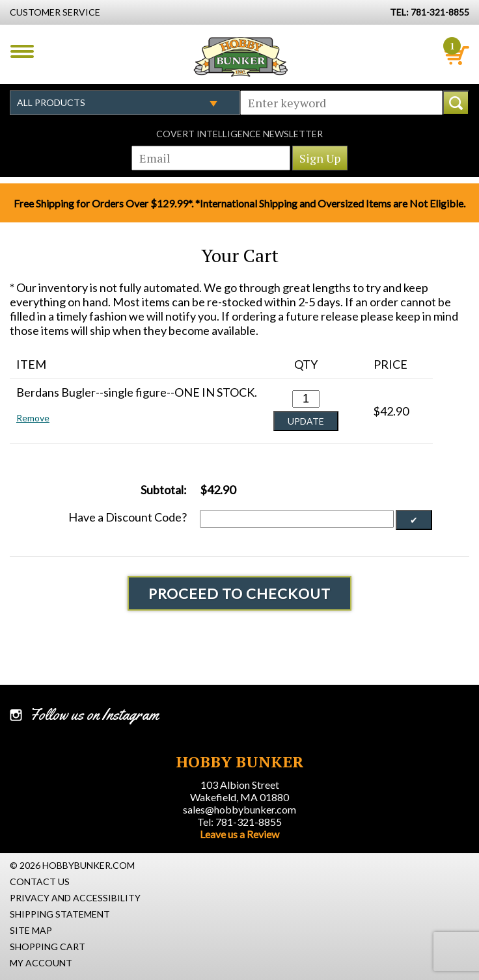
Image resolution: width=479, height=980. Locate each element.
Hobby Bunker (240, 57)
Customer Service (55, 12)
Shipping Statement (60, 914)
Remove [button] (33, 418)
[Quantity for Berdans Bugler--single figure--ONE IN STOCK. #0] (306, 399)
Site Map (31, 930)
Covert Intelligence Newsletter (239, 134)
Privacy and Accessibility (75, 898)
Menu (22, 51)
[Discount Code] (297, 519)
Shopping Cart (48, 947)
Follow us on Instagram (94, 715)
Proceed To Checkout (239, 593)
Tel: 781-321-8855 (239, 822)
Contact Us (40, 881)
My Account (41, 963)
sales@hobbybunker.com (239, 809)
